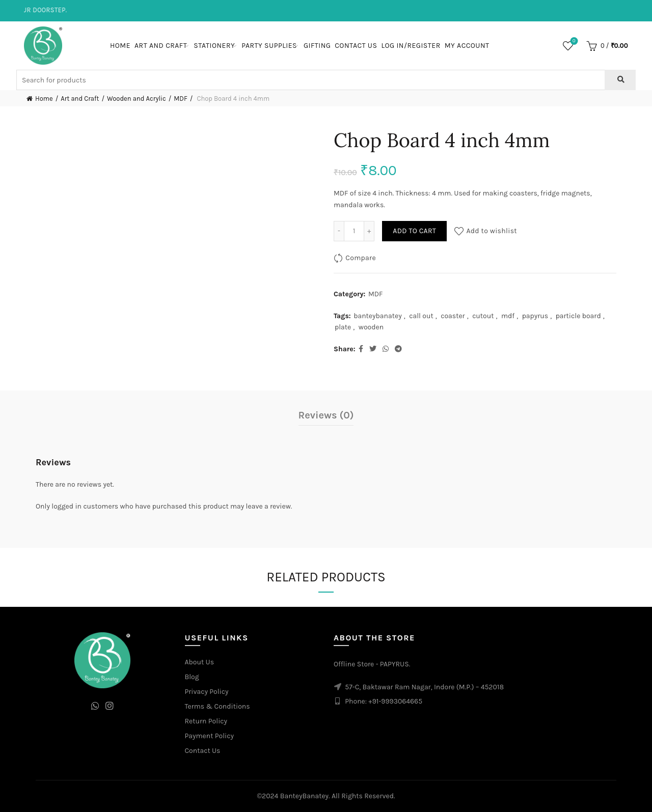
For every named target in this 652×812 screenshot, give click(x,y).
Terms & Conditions (218, 706)
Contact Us (356, 46)
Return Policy (206, 721)
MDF (180, 99)
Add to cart (414, 231)
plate (343, 327)
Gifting (317, 46)
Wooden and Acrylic (137, 99)
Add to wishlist (492, 231)
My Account (467, 46)
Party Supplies (269, 46)
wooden (371, 327)
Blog (192, 677)
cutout (483, 316)
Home (120, 46)
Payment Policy (210, 736)
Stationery (214, 46)
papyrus (535, 316)
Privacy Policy (207, 692)
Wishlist (573, 41)
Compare (361, 258)
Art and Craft (161, 46)
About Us (200, 662)
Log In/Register (411, 46)
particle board (578, 316)
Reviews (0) (326, 415)
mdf (508, 316)
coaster (453, 316)
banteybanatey (378, 316)
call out (421, 316)
